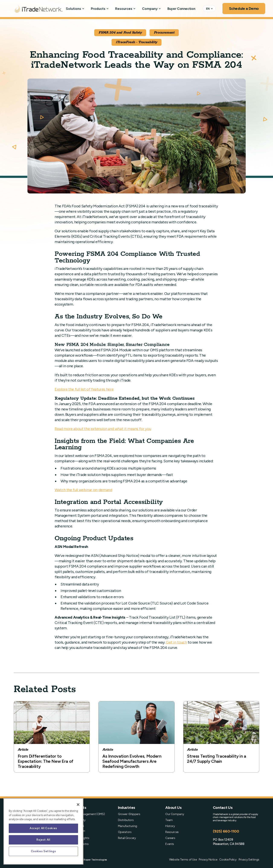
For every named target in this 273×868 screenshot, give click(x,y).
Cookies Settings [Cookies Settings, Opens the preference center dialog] (44, 851)
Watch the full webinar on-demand (83, 490)
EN (208, 9)
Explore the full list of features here (84, 389)
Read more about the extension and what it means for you (103, 429)
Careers (170, 838)
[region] (43, 831)
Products (98, 9)
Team (169, 820)
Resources (124, 9)
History (170, 826)
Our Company (175, 814)
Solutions (73, 9)
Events (170, 844)
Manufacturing (128, 826)
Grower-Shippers (129, 814)
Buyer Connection (181, 9)
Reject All (43, 840)
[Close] (78, 805)
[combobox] (209, 9)
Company (150, 9)
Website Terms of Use (183, 860)
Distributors (126, 820)
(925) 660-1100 (226, 831)
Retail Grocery (127, 838)
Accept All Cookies (43, 828)
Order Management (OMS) (88, 814)
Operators (125, 832)
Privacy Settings (249, 860)
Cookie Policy (228, 860)
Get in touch (176, 642)
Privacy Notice (208, 860)
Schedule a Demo (244, 9)
